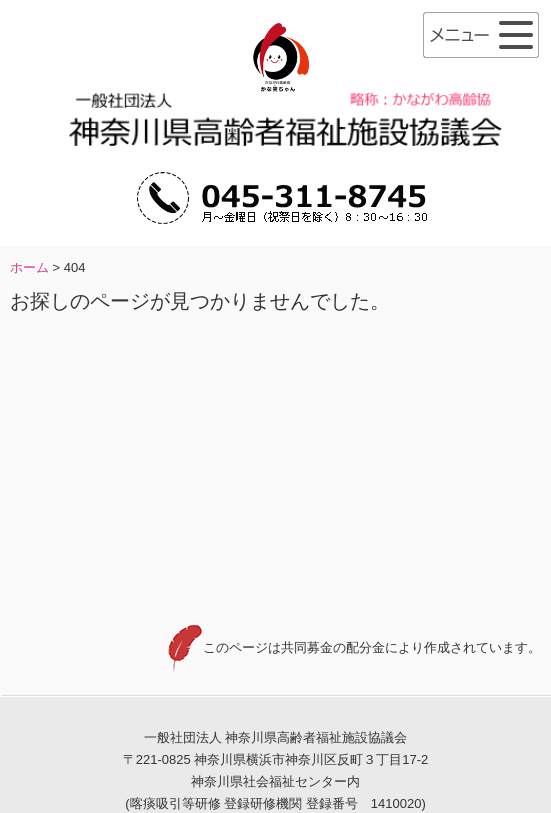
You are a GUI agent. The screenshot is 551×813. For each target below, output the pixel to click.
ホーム (29, 267)
